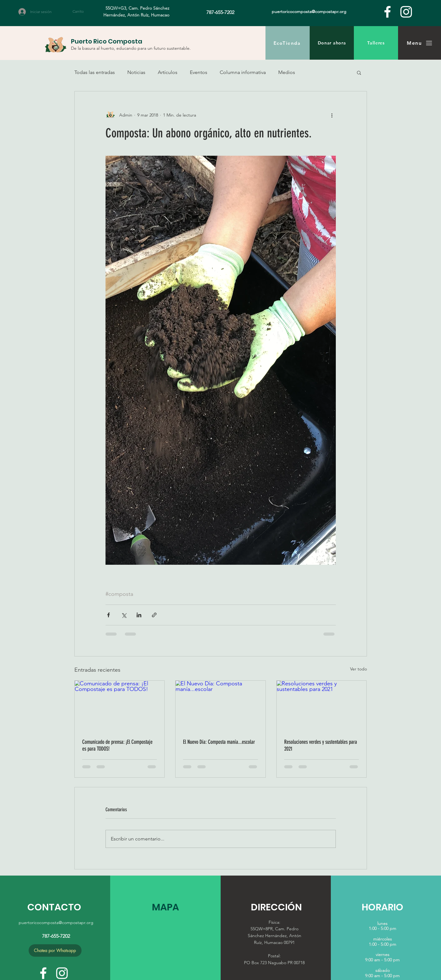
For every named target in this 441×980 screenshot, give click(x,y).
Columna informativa (243, 72)
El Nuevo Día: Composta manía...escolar (219, 742)
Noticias (136, 72)
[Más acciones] (332, 115)
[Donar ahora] (332, 43)
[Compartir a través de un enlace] (154, 615)
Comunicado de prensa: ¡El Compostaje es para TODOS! (117, 745)
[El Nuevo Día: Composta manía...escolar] (220, 706)
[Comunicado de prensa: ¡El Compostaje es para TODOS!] (120, 706)
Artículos (168, 72)
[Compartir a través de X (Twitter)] (124, 615)
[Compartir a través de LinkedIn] (139, 615)
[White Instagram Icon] (406, 12)
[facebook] (387, 12)
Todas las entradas (95, 72)
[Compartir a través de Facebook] (108, 615)
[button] (82, 12)
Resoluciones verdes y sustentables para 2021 (321, 745)
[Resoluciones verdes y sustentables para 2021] (322, 706)
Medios (287, 72)
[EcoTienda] (288, 43)
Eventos (199, 72)
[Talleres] (376, 43)
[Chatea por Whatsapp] (55, 950)
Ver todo (359, 669)
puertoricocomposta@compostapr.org (56, 922)
